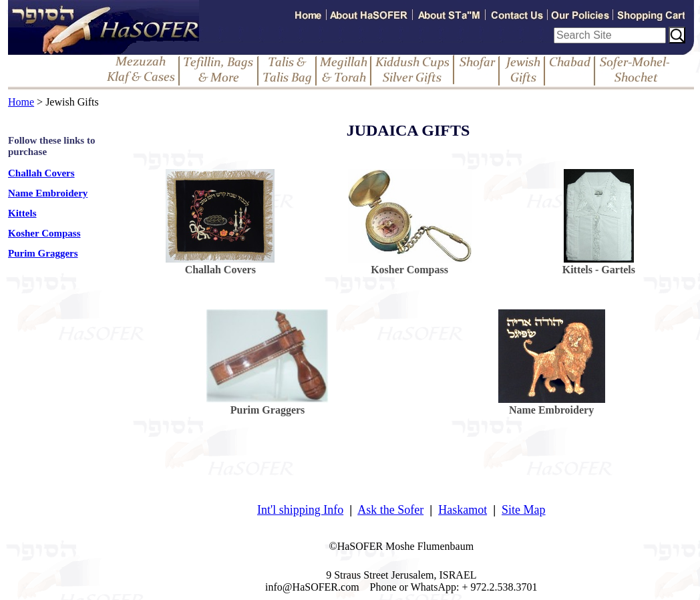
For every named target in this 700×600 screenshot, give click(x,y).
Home (21, 102)
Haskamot (463, 510)
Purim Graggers (43, 253)
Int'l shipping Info (300, 510)
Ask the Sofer (390, 510)
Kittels (22, 213)
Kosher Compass (44, 233)
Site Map (524, 510)
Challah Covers (41, 173)
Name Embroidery (48, 193)
